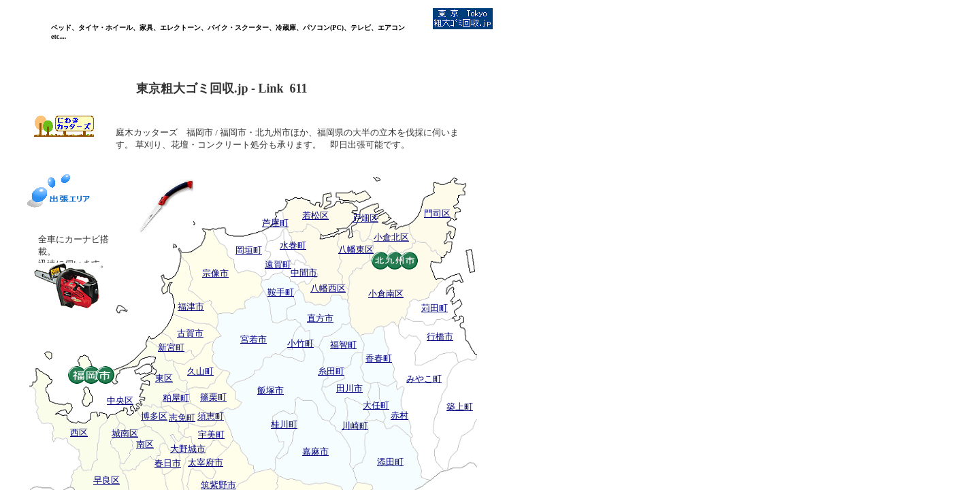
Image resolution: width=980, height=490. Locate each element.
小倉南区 (386, 294)
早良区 (107, 480)
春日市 (168, 463)
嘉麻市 (315, 452)
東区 (164, 378)
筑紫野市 (218, 485)
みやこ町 (424, 379)
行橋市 (440, 337)
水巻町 (293, 245)
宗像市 (215, 273)
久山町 (200, 371)
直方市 (320, 318)
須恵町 (211, 416)
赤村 (399, 415)
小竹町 (300, 343)
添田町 (390, 462)
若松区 (315, 215)
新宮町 (171, 347)
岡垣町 (249, 250)
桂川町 (284, 424)
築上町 (460, 407)
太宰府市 (206, 462)
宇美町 (211, 435)
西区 (79, 432)
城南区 (125, 433)
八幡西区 (328, 288)
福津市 (191, 307)
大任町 (376, 405)
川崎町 (355, 426)
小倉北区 (391, 237)
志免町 (182, 418)
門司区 (437, 213)
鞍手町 (281, 292)
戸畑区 (365, 218)
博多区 (154, 416)
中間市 (304, 273)
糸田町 (331, 371)
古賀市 (190, 333)
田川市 (349, 388)
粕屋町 (176, 398)
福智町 (343, 345)
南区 (145, 444)
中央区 (120, 401)
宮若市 (254, 339)
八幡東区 (356, 249)
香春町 (379, 358)
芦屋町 (275, 223)
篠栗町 (213, 397)
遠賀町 (278, 264)
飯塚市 (271, 390)
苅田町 (435, 308)
